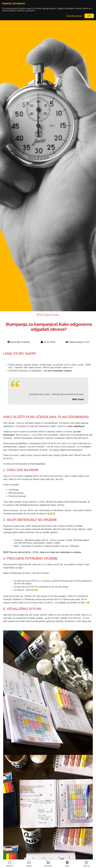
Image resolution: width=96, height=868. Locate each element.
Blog (67, 863)
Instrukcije (48, 863)
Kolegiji (29, 863)
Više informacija (74, 16)
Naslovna (10, 863)
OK (89, 16)
